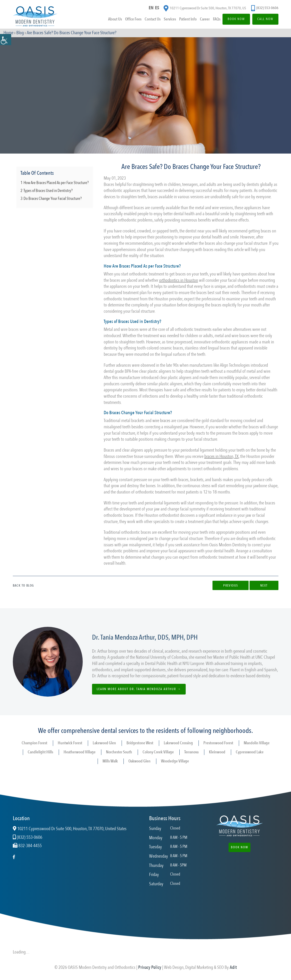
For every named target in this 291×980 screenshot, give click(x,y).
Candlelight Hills (40, 752)
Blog (20, 33)
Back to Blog (24, 586)
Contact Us (152, 19)
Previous (231, 586)
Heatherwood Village (80, 752)
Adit (233, 967)
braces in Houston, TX (221, 456)
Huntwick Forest (70, 743)
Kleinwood (217, 752)
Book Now (236, 19)
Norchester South (119, 752)
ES (157, 8)
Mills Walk (110, 761)
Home (8, 33)
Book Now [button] (240, 847)
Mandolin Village (257, 743)
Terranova (191, 752)
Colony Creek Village (158, 752)
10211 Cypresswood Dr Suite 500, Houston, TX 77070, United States (70, 829)
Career (204, 19)
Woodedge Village (175, 761)
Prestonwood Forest (218, 743)
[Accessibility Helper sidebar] (6, 40)
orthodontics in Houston (179, 280)
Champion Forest (34, 743)
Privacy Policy (150, 967)
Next (264, 586)
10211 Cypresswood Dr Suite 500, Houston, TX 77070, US (205, 8)
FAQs (216, 19)
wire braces (161, 421)
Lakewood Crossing (178, 743)
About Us (115, 19)
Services (169, 19)
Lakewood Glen (104, 743)
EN (151, 8)
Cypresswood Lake (250, 752)
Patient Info (187, 19)
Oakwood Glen (139, 761)
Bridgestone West (140, 743)
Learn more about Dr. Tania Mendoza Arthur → (139, 689)
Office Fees (133, 19)
